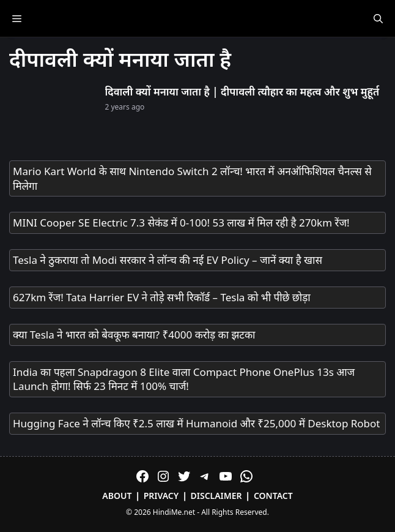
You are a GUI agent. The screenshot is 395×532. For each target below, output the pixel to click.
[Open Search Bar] (378, 18)
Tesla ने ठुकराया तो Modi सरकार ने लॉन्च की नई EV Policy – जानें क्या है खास (168, 260)
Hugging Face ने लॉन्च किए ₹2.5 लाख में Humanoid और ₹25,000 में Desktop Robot (197, 423)
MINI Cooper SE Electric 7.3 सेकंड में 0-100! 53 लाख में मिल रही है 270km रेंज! (181, 223)
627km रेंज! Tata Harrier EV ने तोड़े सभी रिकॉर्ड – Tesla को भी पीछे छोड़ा (162, 297)
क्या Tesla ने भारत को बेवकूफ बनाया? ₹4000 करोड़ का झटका (134, 335)
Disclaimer (216, 496)
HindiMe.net (174, 512)
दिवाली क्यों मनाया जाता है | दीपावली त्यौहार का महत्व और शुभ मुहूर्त (242, 92)
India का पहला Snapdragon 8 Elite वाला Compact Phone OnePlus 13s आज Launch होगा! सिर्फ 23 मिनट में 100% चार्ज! (184, 379)
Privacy (161, 496)
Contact (273, 496)
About (117, 496)
